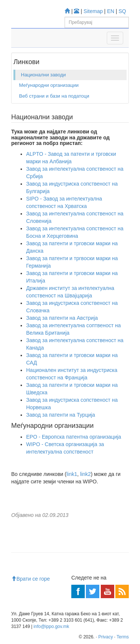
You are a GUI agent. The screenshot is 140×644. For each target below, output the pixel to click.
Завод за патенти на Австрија (62, 318)
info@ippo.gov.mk (51, 626)
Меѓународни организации (49, 85)
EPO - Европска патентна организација (74, 437)
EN (111, 11)
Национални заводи (43, 75)
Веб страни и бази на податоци (54, 96)
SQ (122, 11)
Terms (123, 637)
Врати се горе (31, 579)
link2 (86, 474)
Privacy (105, 637)
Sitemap (93, 11)
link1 (72, 474)
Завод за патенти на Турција (61, 415)
